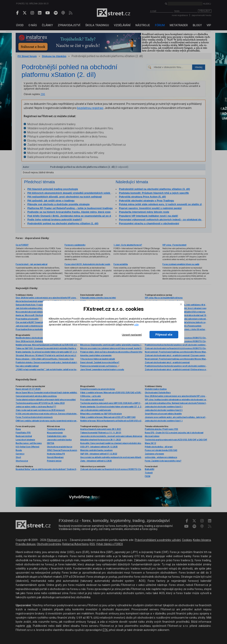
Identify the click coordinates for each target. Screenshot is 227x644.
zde (136, 325)
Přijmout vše (164, 335)
